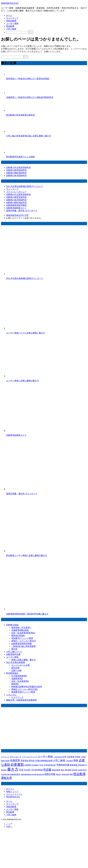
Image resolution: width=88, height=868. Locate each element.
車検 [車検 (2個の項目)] (71, 774)
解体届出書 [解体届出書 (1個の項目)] (40, 774)
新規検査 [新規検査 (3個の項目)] (74, 765)
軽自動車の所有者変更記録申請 (20, 115)
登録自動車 (11, 21)
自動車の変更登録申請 (16, 170)
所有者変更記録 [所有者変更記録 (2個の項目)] (50, 765)
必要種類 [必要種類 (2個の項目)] (28, 765)
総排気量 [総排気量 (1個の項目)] (75, 770)
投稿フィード (12, 792)
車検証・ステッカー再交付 (24, 641)
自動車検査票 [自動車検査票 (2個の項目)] (15, 774)
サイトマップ (12, 18)
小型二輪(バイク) (14, 652)
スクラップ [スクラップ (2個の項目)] (5, 757)
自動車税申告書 (13, 654)
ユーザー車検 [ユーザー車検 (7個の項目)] (45, 757)
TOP (17, 215)
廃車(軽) (15, 684)
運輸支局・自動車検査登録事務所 (21, 700)
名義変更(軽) (17, 679)
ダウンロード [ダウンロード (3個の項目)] (16, 757)
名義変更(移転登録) (20, 630)
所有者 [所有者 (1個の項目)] (41, 765)
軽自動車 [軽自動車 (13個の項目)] (80, 774)
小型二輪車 (11, 29)
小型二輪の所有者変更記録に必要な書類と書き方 (29, 136)
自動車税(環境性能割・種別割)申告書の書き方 (27, 614)
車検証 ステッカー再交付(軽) (24, 689)
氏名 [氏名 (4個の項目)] (21, 770)
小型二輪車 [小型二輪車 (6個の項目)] (59, 760)
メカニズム (11, 695)
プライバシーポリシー (16, 192)
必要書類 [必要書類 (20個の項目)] (17, 764)
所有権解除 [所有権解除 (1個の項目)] (35, 765)
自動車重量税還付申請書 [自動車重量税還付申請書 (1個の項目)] (28, 774)
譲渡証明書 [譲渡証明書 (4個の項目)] (50, 774)
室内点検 (15, 668)
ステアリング (17, 697)
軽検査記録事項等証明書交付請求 (27, 687)
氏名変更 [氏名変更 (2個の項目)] (27, 770)
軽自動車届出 (12, 673)
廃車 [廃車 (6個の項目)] (76, 760)
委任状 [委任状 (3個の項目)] (32, 761)
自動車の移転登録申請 (16, 173)
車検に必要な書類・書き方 (24, 660)
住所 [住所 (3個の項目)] (64, 757)
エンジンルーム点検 (20, 665)
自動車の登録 (12, 625)
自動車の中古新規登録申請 (18, 167)
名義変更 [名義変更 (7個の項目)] (15, 760)
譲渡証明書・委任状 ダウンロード (22, 211)
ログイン (10, 789)
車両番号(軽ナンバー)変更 (23, 692)
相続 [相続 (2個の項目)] (62, 770)
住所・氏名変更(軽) (20, 681)
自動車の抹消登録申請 (16, 176)
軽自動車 (10, 26)
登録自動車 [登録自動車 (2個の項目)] (56, 770)
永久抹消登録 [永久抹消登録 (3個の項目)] (37, 770)
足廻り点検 (16, 670)
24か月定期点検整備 (15, 662)
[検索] (17, 32)
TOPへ (9, 827)
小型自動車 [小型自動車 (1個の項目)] (69, 761)
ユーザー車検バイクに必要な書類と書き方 (26, 333)
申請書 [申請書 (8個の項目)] (47, 770)
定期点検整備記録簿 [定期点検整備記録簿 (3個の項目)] (44, 761)
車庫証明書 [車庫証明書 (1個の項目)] (65, 774)
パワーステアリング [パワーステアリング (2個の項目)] (29, 757)
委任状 (14, 649)
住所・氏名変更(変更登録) (23, 633)
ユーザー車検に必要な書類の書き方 (23, 381)
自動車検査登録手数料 (16, 205)
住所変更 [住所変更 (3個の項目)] (71, 757)
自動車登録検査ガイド (16, 208)
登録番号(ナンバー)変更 (22, 638)
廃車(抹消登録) (18, 636)
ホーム (9, 15)
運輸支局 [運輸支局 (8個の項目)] (6, 778)
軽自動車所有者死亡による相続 (20, 157)
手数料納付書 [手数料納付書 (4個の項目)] (63, 765)
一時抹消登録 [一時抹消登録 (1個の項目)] (58, 757)
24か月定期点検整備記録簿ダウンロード (25, 186)
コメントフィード (14, 794)
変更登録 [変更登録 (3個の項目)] (25, 761)
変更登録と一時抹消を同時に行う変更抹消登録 (28, 79)
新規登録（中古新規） (21, 627)
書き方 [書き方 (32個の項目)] (13, 769)
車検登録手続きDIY (10, 3)
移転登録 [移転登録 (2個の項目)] (68, 770)
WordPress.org (13, 797)
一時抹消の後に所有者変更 (24, 646)
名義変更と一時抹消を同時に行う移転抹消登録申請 (30, 97)
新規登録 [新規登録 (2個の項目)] (81, 765)
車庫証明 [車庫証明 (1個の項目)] (58, 774)
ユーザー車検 (12, 23)
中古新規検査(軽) (19, 676)
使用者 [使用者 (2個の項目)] (78, 757)
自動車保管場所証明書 (21, 644)
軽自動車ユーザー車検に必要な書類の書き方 (27, 555)
